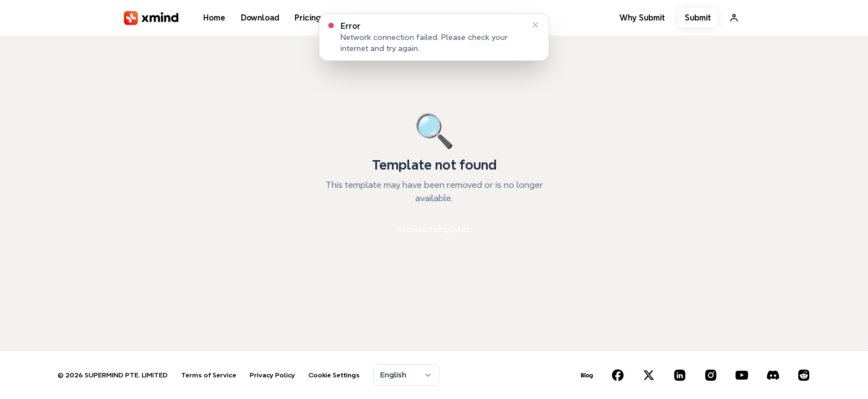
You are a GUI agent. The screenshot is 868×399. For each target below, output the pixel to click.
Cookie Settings (334, 375)
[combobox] (406, 375)
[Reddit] (804, 375)
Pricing (308, 18)
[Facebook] (618, 375)
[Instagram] (711, 375)
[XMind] (151, 18)
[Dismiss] (535, 25)
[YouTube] (742, 375)
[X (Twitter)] (649, 375)
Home (214, 18)
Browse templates (434, 229)
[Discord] (773, 375)
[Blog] (587, 375)
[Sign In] (734, 18)
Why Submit (642, 18)
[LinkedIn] (680, 375)
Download (260, 18)
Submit (698, 18)
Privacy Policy (272, 375)
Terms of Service (209, 375)
